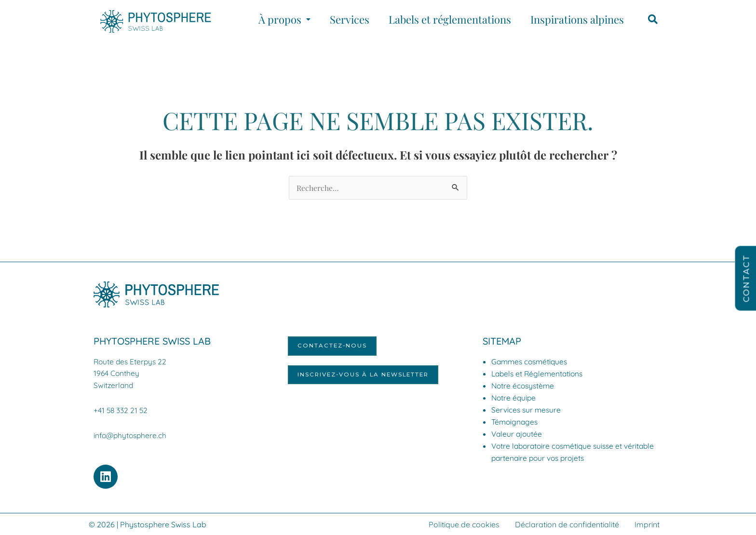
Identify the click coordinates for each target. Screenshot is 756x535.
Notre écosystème (524, 386)
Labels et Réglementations (539, 374)
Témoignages (516, 422)
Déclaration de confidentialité (567, 524)
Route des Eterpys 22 (131, 362)
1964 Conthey (117, 374)
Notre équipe (514, 398)
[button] (284, 19)
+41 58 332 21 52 (121, 410)
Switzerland (114, 385)
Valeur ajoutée (518, 434)
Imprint (647, 524)
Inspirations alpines (577, 19)
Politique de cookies (464, 524)
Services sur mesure (527, 410)
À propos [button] (284, 19)
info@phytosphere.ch (131, 435)
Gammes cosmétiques (531, 362)
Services (350, 19)
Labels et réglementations (450, 19)
